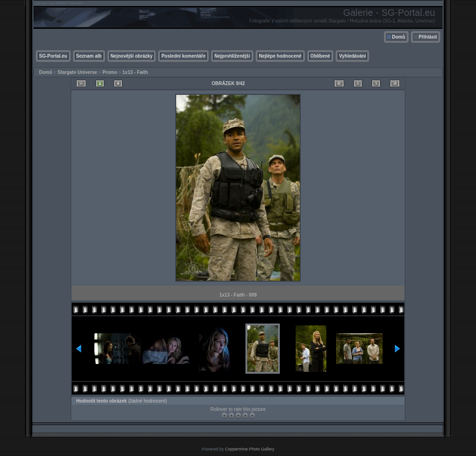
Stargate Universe (77, 72)
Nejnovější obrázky (132, 56)
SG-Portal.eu (53, 56)
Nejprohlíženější (232, 56)
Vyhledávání (352, 56)
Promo (110, 72)
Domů (398, 37)
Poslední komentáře (183, 56)
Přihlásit (428, 37)
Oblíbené (321, 56)
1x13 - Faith (135, 72)
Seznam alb (89, 56)
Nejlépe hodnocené (280, 56)
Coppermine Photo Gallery (250, 449)
